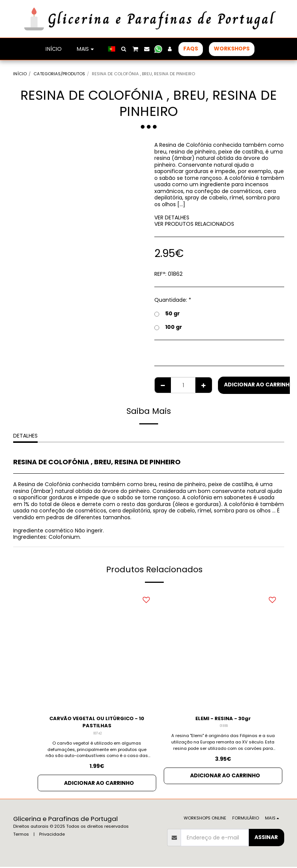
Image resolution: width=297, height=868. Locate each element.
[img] (97, 650)
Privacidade (52, 835)
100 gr (168, 327)
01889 (224, 727)
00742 (97, 734)
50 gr (167, 313)
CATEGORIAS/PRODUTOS (59, 74)
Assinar (266, 838)
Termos (21, 835)
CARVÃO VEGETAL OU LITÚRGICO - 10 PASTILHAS (97, 723)
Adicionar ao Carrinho (99, 784)
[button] (124, 49)
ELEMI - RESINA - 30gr (223, 719)
